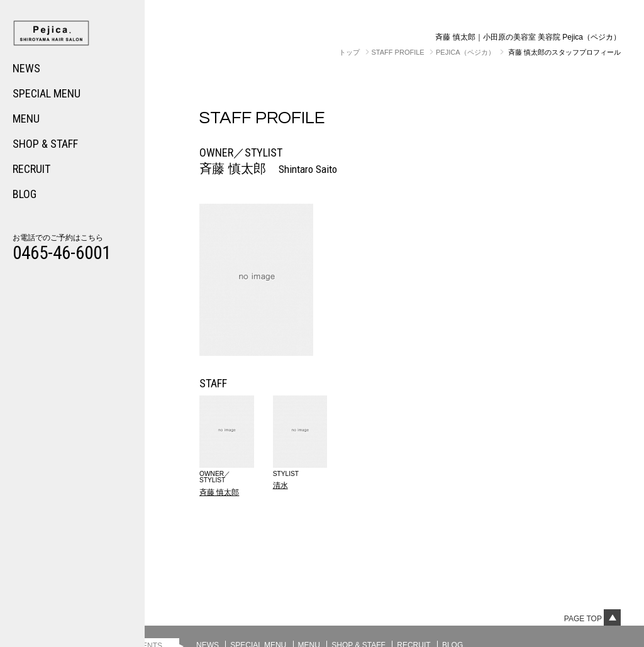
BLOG (25, 194)
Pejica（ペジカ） (465, 52)
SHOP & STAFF (45, 144)
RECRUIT (31, 169)
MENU (26, 119)
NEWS (26, 68)
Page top (592, 619)
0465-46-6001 (62, 253)
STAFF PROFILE (398, 52)
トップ (349, 52)
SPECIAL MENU (47, 93)
